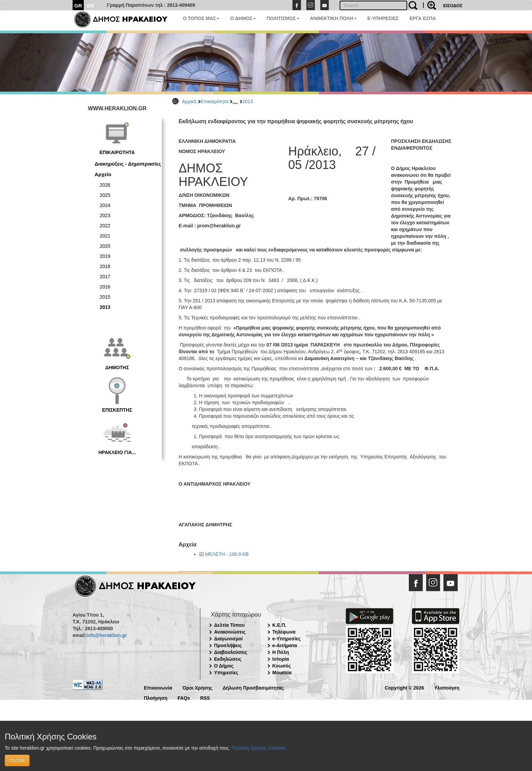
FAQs (184, 698)
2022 (105, 226)
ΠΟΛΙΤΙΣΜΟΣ (283, 18)
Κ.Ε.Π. (279, 625)
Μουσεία (282, 673)
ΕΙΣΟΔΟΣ (453, 6)
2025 (105, 195)
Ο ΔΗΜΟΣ (243, 18)
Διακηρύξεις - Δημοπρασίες (128, 164)
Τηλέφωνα (284, 632)
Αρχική (189, 101)
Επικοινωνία (158, 687)
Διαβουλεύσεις (231, 652)
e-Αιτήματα (285, 645)
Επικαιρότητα (214, 101)
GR (78, 6)
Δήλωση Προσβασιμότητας (253, 687)
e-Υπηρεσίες (287, 639)
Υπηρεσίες (226, 673)
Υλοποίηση (447, 687)
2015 (105, 297)
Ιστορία (281, 659)
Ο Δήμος (224, 666)
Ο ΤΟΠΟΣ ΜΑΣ (201, 18)
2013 (248, 101)
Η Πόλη (281, 652)
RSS (205, 698)
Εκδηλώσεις (228, 659)
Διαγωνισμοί (228, 639)
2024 (105, 205)
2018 (105, 266)
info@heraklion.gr (106, 635)
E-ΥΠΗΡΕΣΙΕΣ (383, 18)
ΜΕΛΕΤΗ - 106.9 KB (227, 554)
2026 (105, 185)
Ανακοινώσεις (230, 632)
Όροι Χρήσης (198, 687)
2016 (105, 287)
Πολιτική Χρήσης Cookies (258, 748)
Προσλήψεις (228, 645)
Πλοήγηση (156, 698)
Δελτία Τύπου (229, 625)
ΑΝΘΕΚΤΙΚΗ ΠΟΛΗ (333, 18)
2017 (105, 277)
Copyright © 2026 (404, 687)
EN (91, 6)
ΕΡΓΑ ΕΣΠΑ (423, 18)
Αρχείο (103, 174)
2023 (105, 215)
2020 (105, 246)
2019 (105, 256)
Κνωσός (282, 666)
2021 (105, 236)
